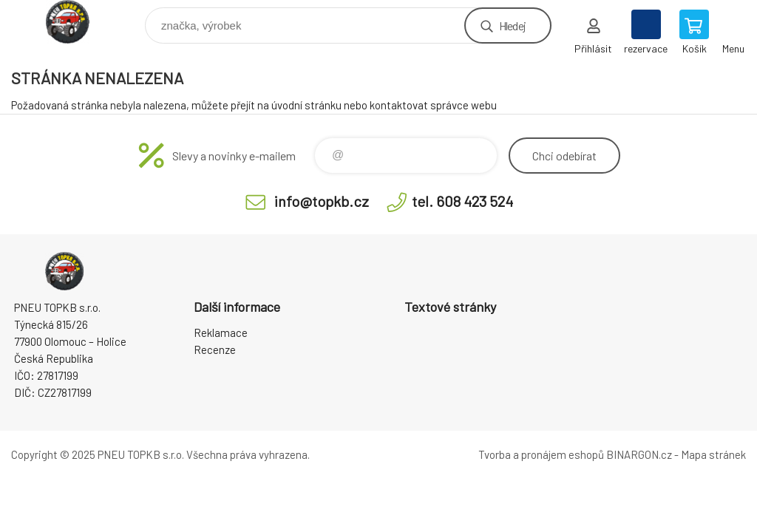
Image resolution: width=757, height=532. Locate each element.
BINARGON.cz (639, 454)
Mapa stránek (713, 454)
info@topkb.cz (322, 201)
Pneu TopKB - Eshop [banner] (77, 22)
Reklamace (221, 332)
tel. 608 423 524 (462, 201)
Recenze (215, 349)
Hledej (512, 25)
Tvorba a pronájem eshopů (541, 454)
